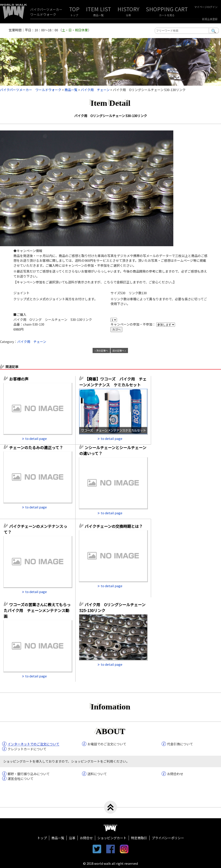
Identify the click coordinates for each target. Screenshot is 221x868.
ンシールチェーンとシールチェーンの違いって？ (113, 450)
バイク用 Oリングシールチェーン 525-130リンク (112, 607)
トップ (74, 15)
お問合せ (86, 838)
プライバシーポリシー (168, 838)
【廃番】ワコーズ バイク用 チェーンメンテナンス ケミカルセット (113, 382)
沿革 (128, 15)
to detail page (36, 438)
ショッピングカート (112, 838)
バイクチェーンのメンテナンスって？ (35, 529)
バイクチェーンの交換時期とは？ (114, 526)
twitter (97, 849)
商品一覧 (98, 15)
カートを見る (167, 15)
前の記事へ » (119, 350)
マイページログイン (206, 7)
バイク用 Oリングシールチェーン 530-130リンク (111, 116)
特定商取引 (139, 838)
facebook (110, 849)
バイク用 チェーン (32, 342)
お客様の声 (19, 379)
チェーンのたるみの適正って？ (36, 447)
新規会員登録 (210, 19)
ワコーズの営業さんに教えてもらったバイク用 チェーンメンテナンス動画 (37, 610)
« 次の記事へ (101, 350)
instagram (124, 849)
